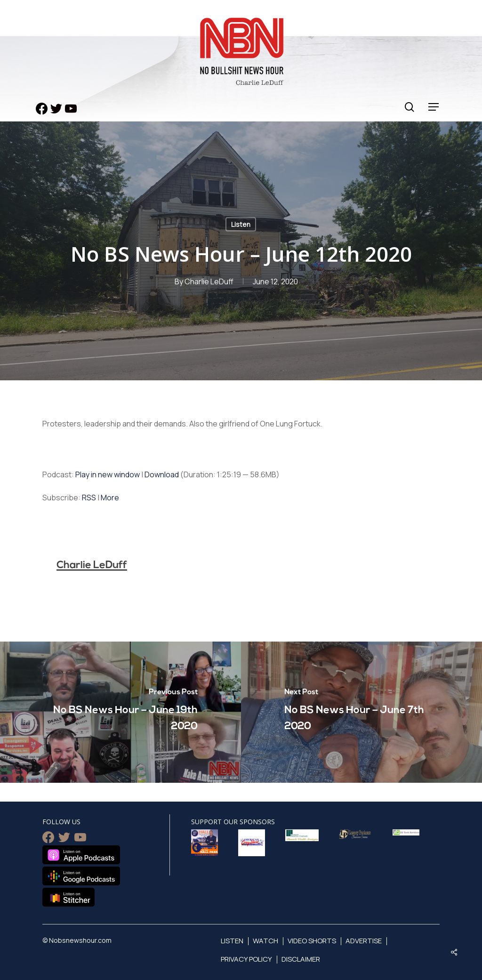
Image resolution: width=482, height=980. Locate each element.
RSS (89, 498)
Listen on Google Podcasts (81, 876)
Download (162, 474)
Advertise (364, 941)
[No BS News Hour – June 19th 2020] (120, 712)
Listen (241, 224)
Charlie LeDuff (209, 281)
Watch (265, 941)
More (110, 498)
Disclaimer (301, 959)
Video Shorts (312, 941)
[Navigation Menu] (434, 107)
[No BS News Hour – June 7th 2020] (361, 712)
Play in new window (108, 474)
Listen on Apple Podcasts (81, 855)
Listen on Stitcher (68, 897)
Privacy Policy (246, 959)
